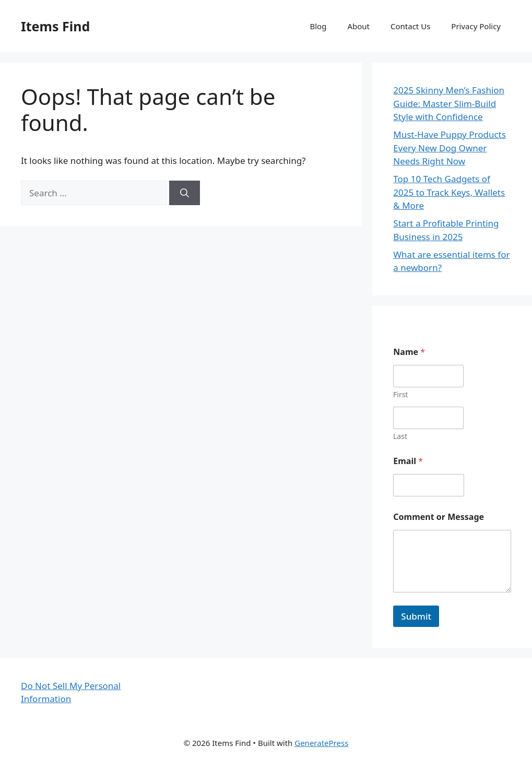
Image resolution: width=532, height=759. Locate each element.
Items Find (55, 26)
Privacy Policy (476, 26)
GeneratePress (321, 743)
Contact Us (410, 26)
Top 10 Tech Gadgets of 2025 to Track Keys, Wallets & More (449, 192)
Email (408, 461)
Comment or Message (439, 517)
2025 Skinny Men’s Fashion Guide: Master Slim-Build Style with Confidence (449, 103)
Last (400, 436)
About (358, 26)
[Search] (185, 193)
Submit (416, 616)
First (400, 394)
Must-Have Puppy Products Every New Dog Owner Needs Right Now (450, 148)
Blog (318, 26)
